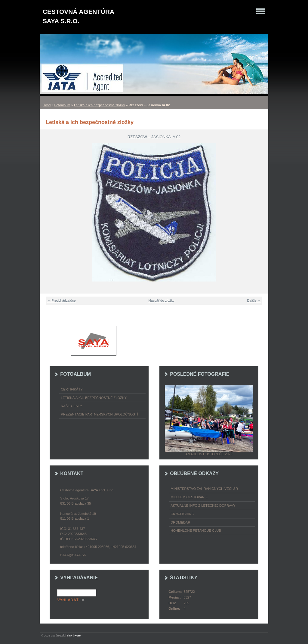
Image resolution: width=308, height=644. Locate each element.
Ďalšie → (254, 300)
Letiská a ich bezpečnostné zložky (99, 105)
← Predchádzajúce (62, 300)
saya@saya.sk (73, 555)
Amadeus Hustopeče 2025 (209, 454)
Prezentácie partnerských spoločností (99, 414)
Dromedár (180, 522)
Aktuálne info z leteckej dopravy (203, 506)
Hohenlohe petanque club (196, 530)
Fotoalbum (62, 105)
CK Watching (182, 514)
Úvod (47, 105)
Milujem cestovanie (189, 497)
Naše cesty (71, 406)
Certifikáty (72, 389)
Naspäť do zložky (161, 300)
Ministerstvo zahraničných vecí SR (204, 489)
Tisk (69, 636)
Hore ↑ (79, 636)
